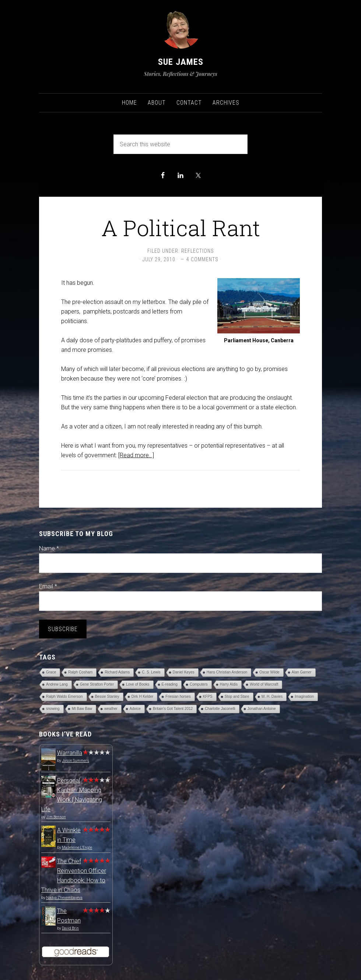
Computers (199, 684)
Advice (135, 709)
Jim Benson (56, 817)
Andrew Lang (57, 684)
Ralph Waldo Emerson (64, 696)
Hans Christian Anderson (227, 672)
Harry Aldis (229, 684)
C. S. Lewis (151, 672)
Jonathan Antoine (262, 709)
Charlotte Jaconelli (220, 709)
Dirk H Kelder (142, 696)
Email (48, 586)
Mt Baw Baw (82, 709)
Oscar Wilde (269, 672)
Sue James (181, 62)
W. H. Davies (272, 696)
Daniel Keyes (184, 672)
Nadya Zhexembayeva (64, 898)
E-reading (170, 684)
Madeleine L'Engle (77, 848)
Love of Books (138, 684)
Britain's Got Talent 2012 (173, 709)
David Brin (70, 928)
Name (49, 548)
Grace (51, 672)
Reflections (198, 251)
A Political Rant (181, 227)
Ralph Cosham (80, 672)
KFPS (208, 696)
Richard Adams (117, 672)
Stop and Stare (237, 696)
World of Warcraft (264, 684)
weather (111, 709)
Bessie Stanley (107, 696)
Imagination (304, 696)
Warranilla (70, 753)
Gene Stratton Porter (97, 684)
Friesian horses (178, 696)
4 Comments (202, 259)
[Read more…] (136, 455)
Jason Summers (76, 761)
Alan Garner (302, 672)
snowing (53, 709)
